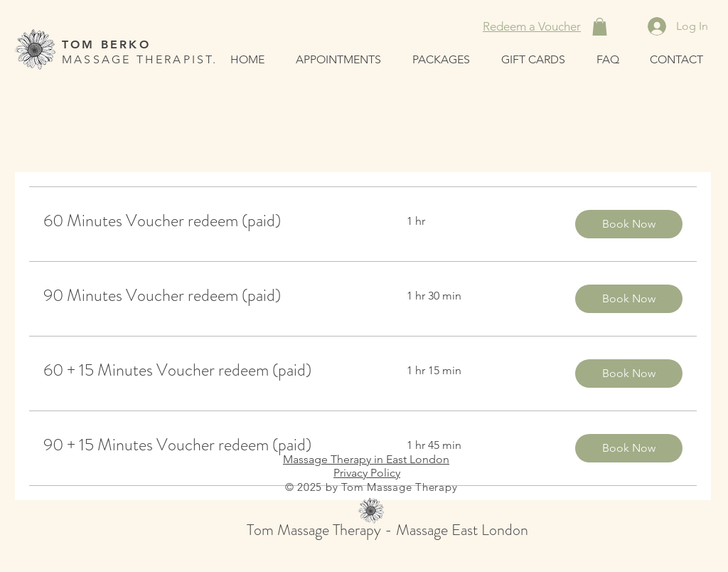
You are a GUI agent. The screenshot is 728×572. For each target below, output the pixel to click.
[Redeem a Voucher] (532, 26)
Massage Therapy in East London (366, 459)
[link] (208, 221)
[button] (600, 27)
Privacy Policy (367, 473)
